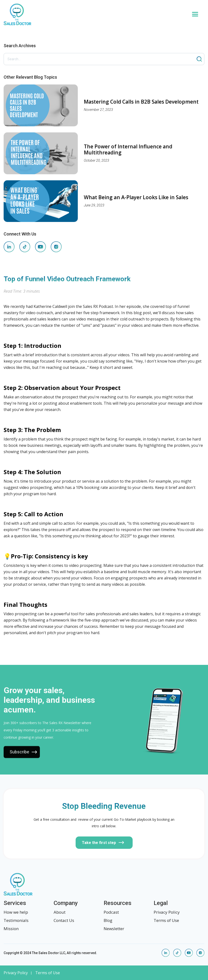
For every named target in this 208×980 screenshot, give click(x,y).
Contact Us (64, 920)
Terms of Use (166, 920)
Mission (11, 929)
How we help (16, 912)
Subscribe (19, 756)
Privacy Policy (167, 912)
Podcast (111, 912)
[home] (95, 14)
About (60, 912)
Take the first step (99, 843)
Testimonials (16, 920)
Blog (108, 920)
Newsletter (114, 929)
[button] (195, 15)
